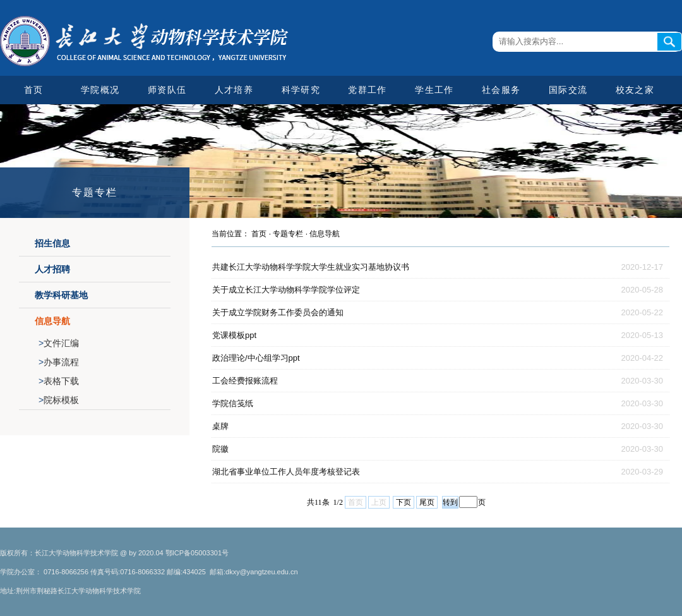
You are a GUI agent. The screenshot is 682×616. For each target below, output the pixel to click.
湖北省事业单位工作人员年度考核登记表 (286, 472)
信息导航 (52, 321)
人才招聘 (52, 269)
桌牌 (220, 426)
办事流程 (59, 362)
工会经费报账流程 (245, 381)
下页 (404, 502)
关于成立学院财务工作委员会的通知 (278, 312)
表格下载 (59, 381)
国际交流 (568, 90)
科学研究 (301, 90)
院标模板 (59, 400)
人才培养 (234, 90)
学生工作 (434, 90)
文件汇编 (59, 343)
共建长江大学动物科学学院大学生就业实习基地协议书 (311, 267)
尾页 (427, 502)
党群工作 (367, 90)
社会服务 (501, 90)
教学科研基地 (61, 295)
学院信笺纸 (233, 403)
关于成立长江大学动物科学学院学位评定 (286, 290)
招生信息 (52, 243)
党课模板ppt (234, 335)
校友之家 (635, 90)
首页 (34, 90)
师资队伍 (167, 90)
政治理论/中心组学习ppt (256, 358)
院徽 (220, 449)
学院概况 (100, 90)
